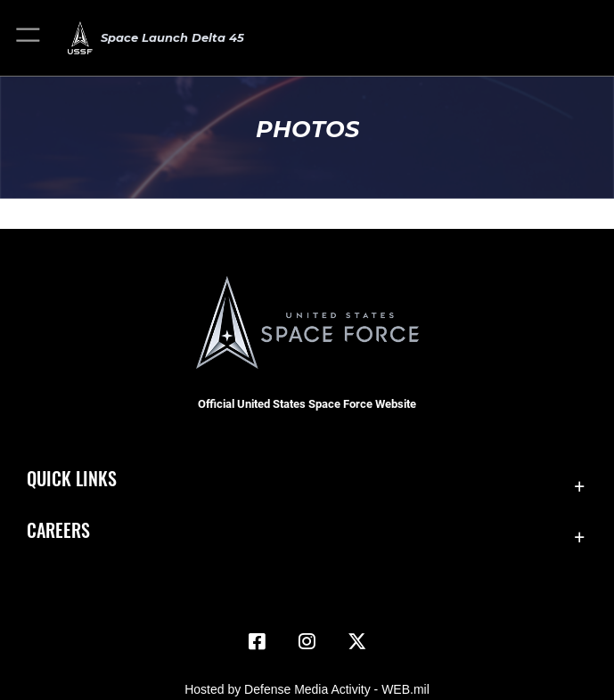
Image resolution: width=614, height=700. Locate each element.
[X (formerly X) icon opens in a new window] (356, 641)
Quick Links (72, 478)
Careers (58, 530)
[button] (29, 38)
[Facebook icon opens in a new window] (258, 641)
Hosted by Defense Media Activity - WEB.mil (307, 689)
